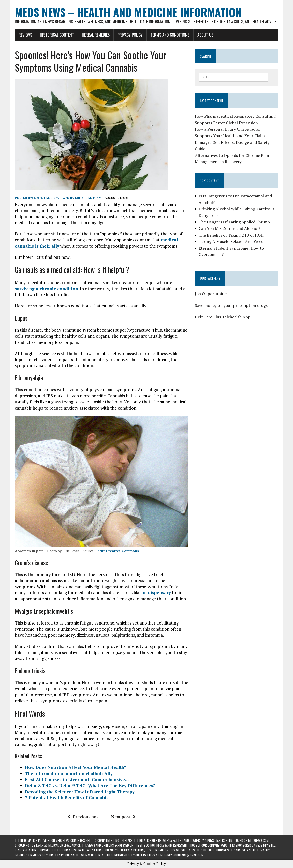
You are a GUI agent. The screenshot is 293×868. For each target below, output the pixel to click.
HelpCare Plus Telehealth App (223, 317)
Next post (123, 817)
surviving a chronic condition (46, 289)
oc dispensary (156, 593)
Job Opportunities (212, 294)
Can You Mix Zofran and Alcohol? (229, 228)
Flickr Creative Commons (117, 551)
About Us (205, 35)
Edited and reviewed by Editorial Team (68, 198)
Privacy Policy (130, 35)
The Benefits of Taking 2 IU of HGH (231, 235)
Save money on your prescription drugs (231, 305)
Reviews (25, 35)
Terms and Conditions (170, 35)
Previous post (84, 817)
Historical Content (57, 35)
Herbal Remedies (96, 35)
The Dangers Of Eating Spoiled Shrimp (234, 222)
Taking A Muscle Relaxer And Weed (231, 241)
